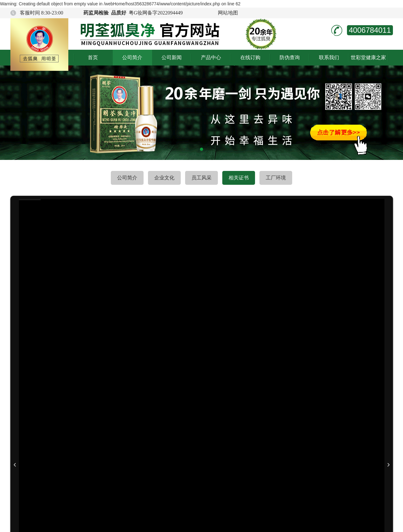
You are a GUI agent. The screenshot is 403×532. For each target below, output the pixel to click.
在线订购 (250, 57)
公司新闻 (172, 57)
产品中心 (211, 57)
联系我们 (329, 57)
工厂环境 (276, 178)
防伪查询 (290, 57)
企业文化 (164, 178)
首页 (93, 57)
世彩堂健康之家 (368, 57)
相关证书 (239, 178)
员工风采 (201, 178)
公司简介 (132, 57)
